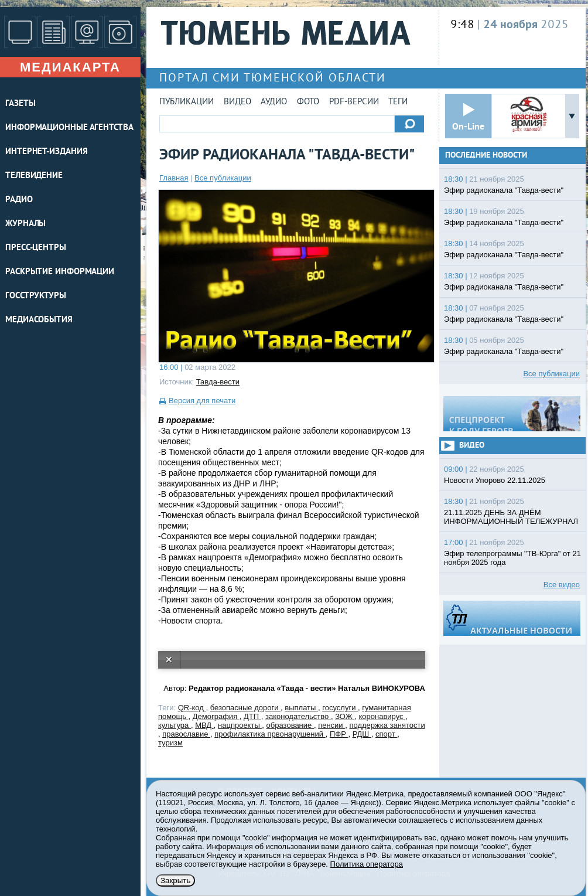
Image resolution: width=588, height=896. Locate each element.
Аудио (274, 102)
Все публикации (223, 178)
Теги (398, 102)
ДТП (252, 716)
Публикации (187, 102)
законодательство (298, 716)
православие (186, 734)
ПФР (339, 734)
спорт (386, 734)
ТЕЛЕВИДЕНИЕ (34, 176)
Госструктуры (36, 296)
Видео (237, 102)
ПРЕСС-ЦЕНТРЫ (36, 248)
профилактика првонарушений (270, 734)
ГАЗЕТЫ (20, 104)
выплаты (301, 708)
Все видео (562, 585)
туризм (170, 743)
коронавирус (382, 716)
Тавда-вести (218, 382)
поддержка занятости (387, 725)
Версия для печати (202, 401)
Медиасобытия (39, 320)
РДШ (362, 734)
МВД (204, 725)
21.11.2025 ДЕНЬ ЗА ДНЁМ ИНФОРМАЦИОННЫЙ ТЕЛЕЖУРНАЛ (511, 517)
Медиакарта (70, 67)
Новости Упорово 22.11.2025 (495, 480)
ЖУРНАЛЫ (25, 224)
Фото (308, 102)
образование (290, 725)
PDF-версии (354, 102)
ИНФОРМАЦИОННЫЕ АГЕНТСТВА (69, 128)
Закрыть (175, 880)
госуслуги (340, 708)
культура (175, 725)
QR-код (192, 708)
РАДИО (19, 200)
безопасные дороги (245, 708)
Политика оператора (367, 864)
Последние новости (486, 156)
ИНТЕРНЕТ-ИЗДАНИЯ (46, 152)
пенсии (331, 725)
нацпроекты (240, 725)
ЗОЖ (345, 716)
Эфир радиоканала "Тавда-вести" (504, 190)
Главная (174, 178)
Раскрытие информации (60, 272)
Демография (216, 716)
